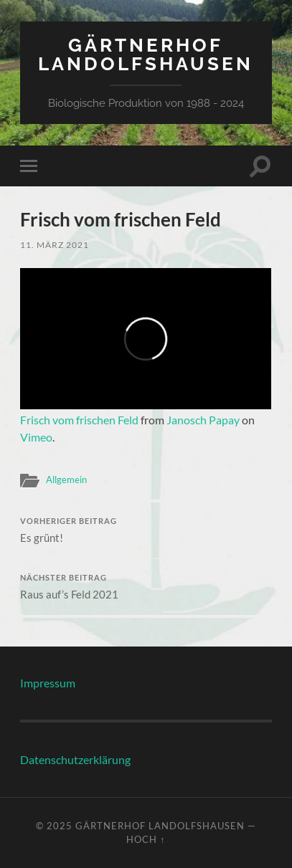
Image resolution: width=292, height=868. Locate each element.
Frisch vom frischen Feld (79, 420)
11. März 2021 (55, 245)
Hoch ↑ (146, 839)
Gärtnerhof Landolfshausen (146, 54)
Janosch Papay (203, 420)
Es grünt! (146, 530)
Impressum (48, 683)
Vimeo (36, 437)
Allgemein (66, 480)
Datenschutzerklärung (75, 759)
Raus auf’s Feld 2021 (146, 587)
